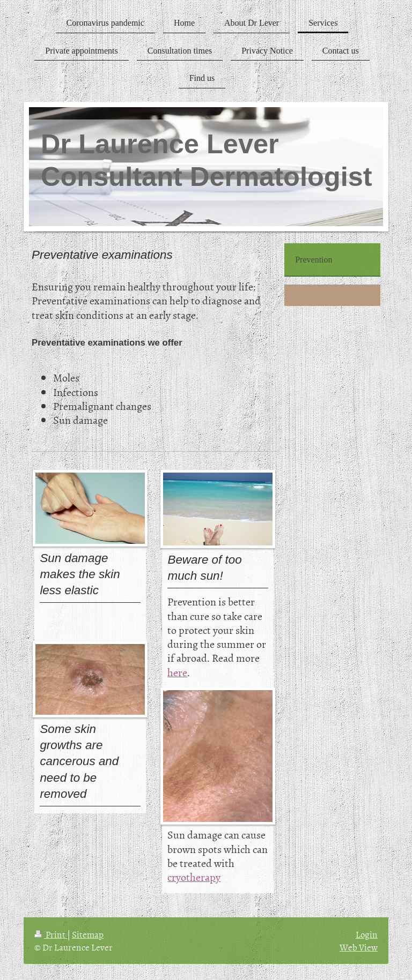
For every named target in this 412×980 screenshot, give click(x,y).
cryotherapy (194, 877)
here (177, 672)
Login (367, 934)
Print (51, 934)
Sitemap (88, 934)
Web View (359, 947)
